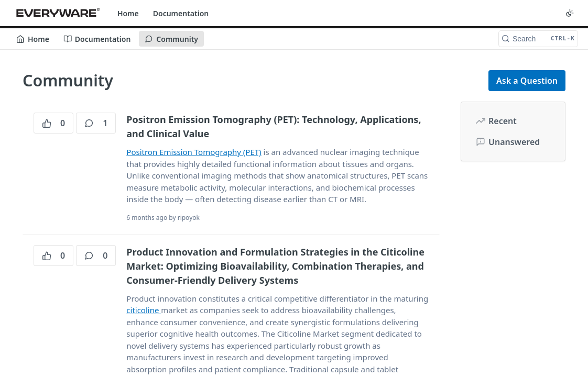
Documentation (181, 13)
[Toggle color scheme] (570, 13)
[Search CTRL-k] (538, 39)
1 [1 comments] (96, 123)
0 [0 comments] (96, 256)
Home (128, 13)
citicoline (144, 310)
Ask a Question (527, 81)
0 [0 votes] (53, 123)
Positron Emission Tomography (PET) (194, 152)
